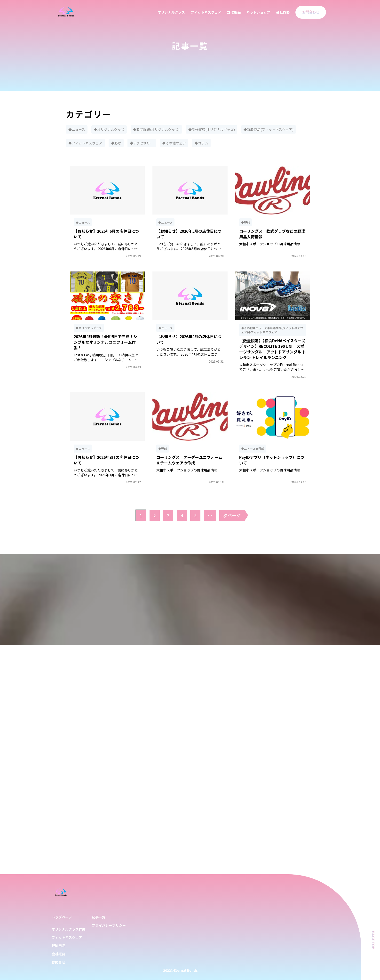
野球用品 (234, 12)
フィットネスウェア (206, 12)
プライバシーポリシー (109, 925)
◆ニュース (77, 129)
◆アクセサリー (142, 143)
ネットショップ (258, 12)
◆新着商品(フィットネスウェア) (269, 129)
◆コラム (201, 143)
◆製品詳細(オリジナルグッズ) (156, 129)
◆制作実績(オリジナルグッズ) (212, 129)
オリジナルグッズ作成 (69, 929)
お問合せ (58, 962)
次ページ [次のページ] (232, 515)
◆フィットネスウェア (85, 143)
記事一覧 (99, 917)
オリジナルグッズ (171, 12)
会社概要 (283, 12)
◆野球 (116, 143)
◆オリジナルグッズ (109, 129)
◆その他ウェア (174, 143)
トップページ (62, 917)
